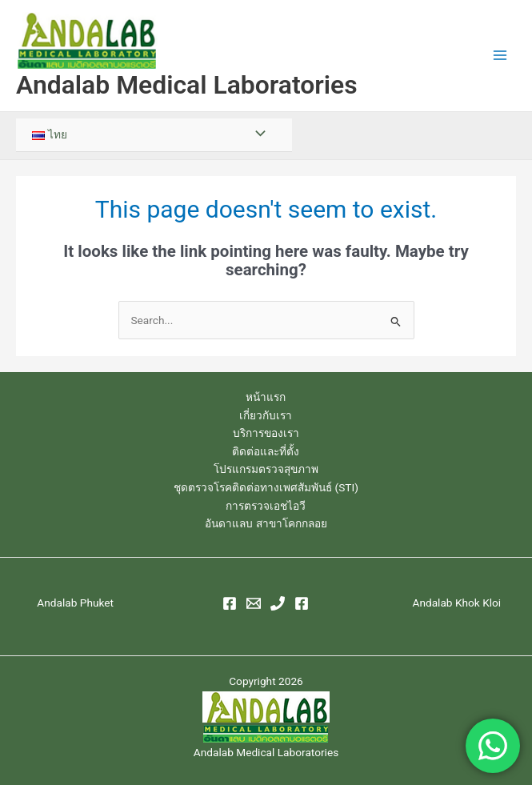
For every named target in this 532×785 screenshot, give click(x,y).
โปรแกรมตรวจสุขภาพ (266, 469)
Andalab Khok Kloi (456, 603)
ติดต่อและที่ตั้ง (266, 451)
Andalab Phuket (75, 603)
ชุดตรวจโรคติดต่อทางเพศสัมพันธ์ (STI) (266, 487)
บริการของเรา (266, 433)
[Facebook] (230, 603)
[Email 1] (254, 603)
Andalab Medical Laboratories (187, 85)
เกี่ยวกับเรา (266, 415)
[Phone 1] (278, 603)
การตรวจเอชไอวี (266, 506)
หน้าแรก (266, 397)
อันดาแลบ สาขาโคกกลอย (266, 523)
